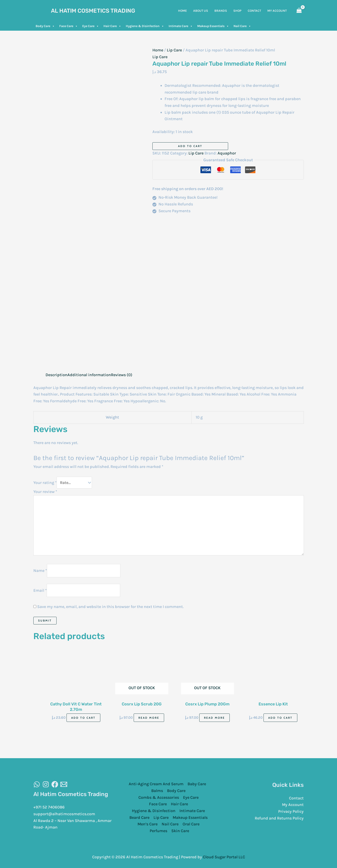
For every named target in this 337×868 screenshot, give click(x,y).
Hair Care (112, 26)
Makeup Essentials (213, 26)
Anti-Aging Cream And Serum (156, 783)
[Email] (64, 784)
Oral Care (191, 824)
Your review (45, 491)
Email (40, 590)
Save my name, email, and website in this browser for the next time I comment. (110, 606)
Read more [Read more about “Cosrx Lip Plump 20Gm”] (214, 717)
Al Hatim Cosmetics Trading (93, 11)
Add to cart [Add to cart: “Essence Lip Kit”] (280, 717)
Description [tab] (56, 375)
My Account (293, 804)
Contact (296, 798)
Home (158, 50)
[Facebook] (55, 784)
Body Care (45, 26)
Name (40, 570)
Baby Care (197, 783)
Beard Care (139, 817)
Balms (157, 790)
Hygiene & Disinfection (145, 26)
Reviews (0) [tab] (122, 375)
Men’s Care (148, 824)
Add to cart (190, 146)
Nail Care (242, 26)
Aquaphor (227, 153)
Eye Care (91, 26)
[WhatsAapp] (37, 784)
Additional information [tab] (89, 375)
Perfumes (158, 830)
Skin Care (180, 830)
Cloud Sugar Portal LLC (224, 856)
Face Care (69, 26)
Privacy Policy (291, 811)
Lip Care (174, 50)
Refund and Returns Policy (279, 818)
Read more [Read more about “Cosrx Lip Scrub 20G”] (149, 717)
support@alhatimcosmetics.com (64, 813)
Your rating (45, 482)
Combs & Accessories (159, 797)
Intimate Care (181, 26)
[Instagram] (46, 784)
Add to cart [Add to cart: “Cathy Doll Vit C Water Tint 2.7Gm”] (83, 717)
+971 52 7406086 (49, 807)
